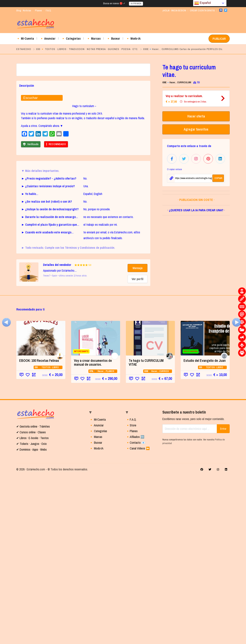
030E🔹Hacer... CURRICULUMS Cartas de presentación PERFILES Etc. (183, 49)
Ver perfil (138, 447)
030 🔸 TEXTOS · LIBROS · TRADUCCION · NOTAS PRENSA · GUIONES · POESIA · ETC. (87, 49)
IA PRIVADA (136, 4)
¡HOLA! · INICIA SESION (174, 10)
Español (203, 3)
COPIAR (218, 178)
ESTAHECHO (24, 49)
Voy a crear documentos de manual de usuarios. (93, 531)
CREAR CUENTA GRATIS (202, 10)
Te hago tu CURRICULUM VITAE (146, 531)
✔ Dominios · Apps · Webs (32, 618)
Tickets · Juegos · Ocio (33, 612)
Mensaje (138, 436)
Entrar (223, 597)
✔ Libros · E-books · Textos (32, 606)
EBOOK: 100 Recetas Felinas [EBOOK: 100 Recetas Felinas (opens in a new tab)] (39, 529)
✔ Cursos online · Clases (31, 601)
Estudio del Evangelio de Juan (205, 529)
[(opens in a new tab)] (41, 507)
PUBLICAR (219, 39)
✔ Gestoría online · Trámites (33, 595)
